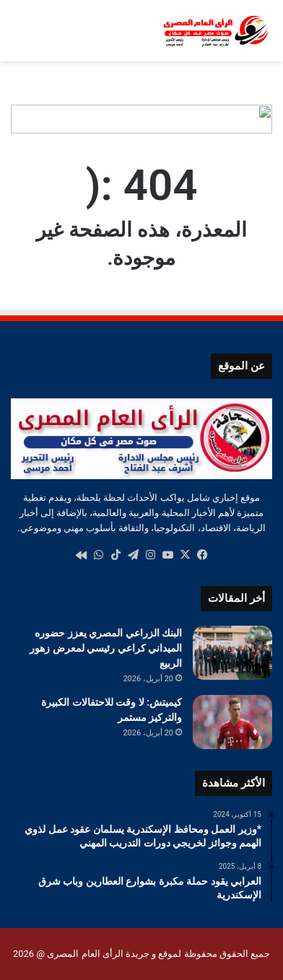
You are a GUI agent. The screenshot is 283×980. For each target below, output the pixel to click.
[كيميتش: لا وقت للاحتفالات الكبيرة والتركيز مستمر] (232, 722)
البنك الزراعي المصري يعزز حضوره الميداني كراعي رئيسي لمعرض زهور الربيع (106, 648)
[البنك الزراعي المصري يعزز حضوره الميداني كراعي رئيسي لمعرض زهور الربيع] (232, 653)
